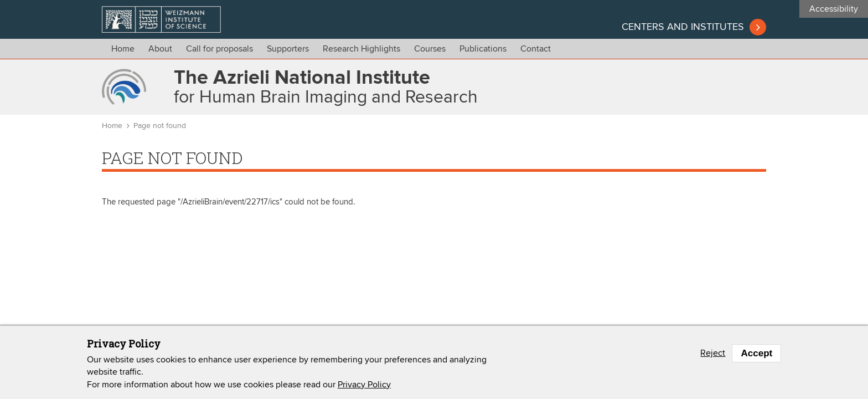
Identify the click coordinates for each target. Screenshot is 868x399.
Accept (756, 353)
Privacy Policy (364, 385)
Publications (483, 49)
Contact (536, 49)
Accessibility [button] (834, 9)
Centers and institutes (683, 27)
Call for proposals (219, 49)
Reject (713, 353)
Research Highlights (361, 49)
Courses (430, 49)
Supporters (288, 49)
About (160, 49)
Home (123, 49)
